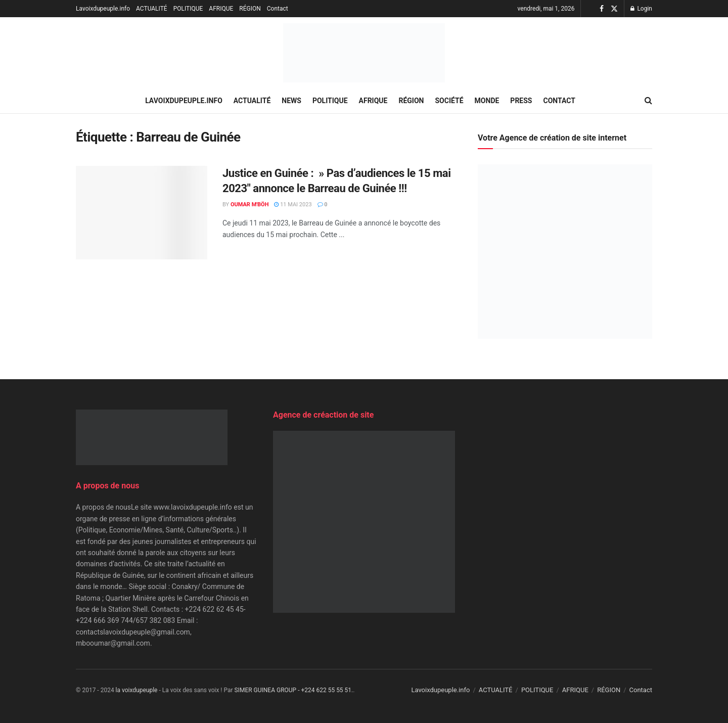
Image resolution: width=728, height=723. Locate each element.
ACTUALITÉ (152, 9)
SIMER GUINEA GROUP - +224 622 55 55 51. (294, 690)
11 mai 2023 (293, 205)
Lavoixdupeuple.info (103, 9)
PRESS (521, 101)
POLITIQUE (188, 9)
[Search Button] (648, 101)
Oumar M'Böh (250, 205)
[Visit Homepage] (364, 53)
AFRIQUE (221, 9)
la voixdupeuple (137, 690)
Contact (278, 9)
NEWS (291, 101)
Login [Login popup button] (641, 9)
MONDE (487, 101)
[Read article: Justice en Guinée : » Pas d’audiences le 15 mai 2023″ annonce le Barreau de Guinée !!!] (142, 213)
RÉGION (250, 9)
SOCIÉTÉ (449, 101)
